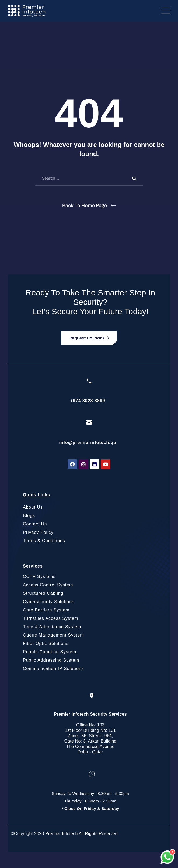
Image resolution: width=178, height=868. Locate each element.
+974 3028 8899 (88, 401)
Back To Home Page (85, 205)
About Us (33, 507)
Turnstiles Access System (51, 618)
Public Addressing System (51, 660)
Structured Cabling (43, 593)
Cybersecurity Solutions (49, 602)
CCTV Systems (39, 577)
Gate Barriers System (46, 610)
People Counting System (50, 652)
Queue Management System (53, 635)
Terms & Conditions (44, 541)
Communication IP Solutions (53, 669)
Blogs (29, 516)
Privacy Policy (38, 532)
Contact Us (35, 524)
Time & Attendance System (52, 627)
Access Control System (48, 585)
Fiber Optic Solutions (46, 643)
